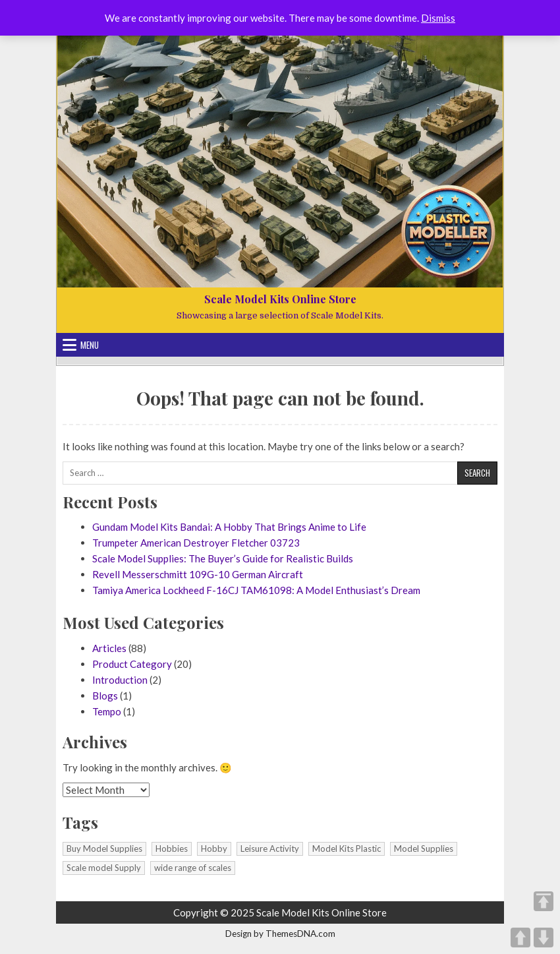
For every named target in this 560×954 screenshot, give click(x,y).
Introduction (120, 680)
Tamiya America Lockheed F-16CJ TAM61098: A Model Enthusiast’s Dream (256, 590)
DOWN (544, 938)
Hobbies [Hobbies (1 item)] (172, 849)
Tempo (107, 711)
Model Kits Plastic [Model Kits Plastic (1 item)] (347, 849)
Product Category (132, 664)
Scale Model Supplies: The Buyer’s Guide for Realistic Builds (223, 558)
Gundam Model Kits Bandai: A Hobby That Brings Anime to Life (229, 527)
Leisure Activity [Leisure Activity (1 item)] (270, 849)
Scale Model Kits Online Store (280, 299)
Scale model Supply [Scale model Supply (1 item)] (104, 868)
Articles (109, 648)
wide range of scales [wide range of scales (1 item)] (193, 868)
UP (520, 938)
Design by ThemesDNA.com (280, 934)
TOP (544, 901)
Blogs (105, 696)
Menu (90, 345)
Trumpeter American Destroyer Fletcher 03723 (196, 543)
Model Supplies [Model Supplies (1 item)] (424, 849)
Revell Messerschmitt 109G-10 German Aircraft (198, 574)
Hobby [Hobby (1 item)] (214, 849)
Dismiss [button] (438, 18)
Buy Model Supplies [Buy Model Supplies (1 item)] (104, 849)
